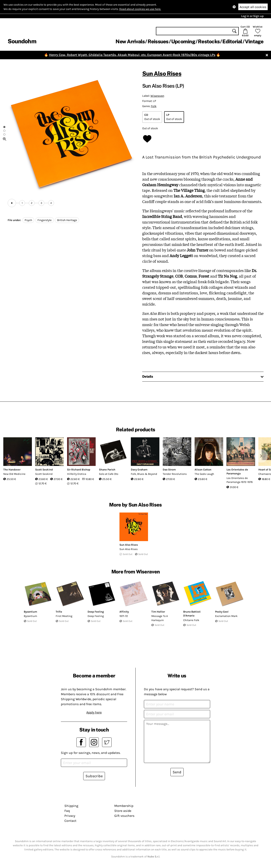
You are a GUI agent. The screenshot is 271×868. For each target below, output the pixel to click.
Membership (124, 806)
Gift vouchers (124, 816)
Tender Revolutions (175, 474)
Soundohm (22, 41)
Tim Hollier (158, 612)
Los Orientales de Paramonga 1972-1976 (240, 480)
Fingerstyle (45, 220)
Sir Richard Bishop (79, 470)
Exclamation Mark (226, 616)
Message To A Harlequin (160, 618)
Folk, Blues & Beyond (144, 474)
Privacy (70, 816)
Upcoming (183, 41)
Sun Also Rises (162, 73)
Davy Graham (139, 470)
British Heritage (67, 220)
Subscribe (94, 776)
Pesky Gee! (222, 612)
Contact (70, 821)
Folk (154, 106)
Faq (67, 811)
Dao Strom (169, 470)
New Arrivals (130, 41)
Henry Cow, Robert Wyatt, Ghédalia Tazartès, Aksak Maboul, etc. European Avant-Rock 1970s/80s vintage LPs (132, 55)
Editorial (232, 41)
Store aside (123, 811)
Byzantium (30, 612)
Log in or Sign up (252, 16)
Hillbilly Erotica (77, 474)
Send (177, 772)
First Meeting (64, 616)
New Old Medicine (14, 474)
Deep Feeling (96, 612)
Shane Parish (107, 470)
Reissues (158, 41)
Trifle (59, 612)
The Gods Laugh (204, 474)
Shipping (71, 806)
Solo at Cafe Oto (109, 474)
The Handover (12, 470)
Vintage (254, 41)
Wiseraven (157, 96)
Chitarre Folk (191, 620)
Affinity (124, 612)
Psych (28, 220)
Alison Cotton (203, 470)
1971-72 (124, 616)
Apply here (94, 712)
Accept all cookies (253, 7)
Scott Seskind (44, 470)
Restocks (209, 41)
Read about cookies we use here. (140, 9)
